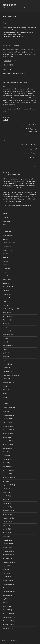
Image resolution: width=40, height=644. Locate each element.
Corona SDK (7, 250)
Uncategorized (7, 382)
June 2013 (6, 496)
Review (5, 357)
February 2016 (7, 441)
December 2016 (8, 430)
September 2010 (8, 591)
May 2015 (6, 452)
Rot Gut (5, 225)
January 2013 (7, 507)
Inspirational (7, 294)
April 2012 (6, 536)
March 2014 (6, 467)
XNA (4, 397)
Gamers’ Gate (29, 98)
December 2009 (8, 617)
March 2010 (6, 610)
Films (4, 272)
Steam (20, 98)
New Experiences (8, 316)
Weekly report (7, 390)
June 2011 (6, 569)
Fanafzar (5, 268)
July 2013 (6, 492)
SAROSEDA (6, 364)
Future (5, 276)
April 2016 (6, 437)
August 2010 (7, 595)
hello (6, 69)
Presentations (7, 346)
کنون (4, 140)
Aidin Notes (9, 5)
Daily (4, 254)
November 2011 (8, 555)
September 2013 (8, 485)
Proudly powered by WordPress (10, 640)
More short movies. (11, 45)
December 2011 (7, 551)
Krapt (6, 65)
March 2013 (6, 503)
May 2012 (6, 533)
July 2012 (6, 525)
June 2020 (6, 411)
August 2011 (6, 566)
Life (4, 302)
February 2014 (7, 470)
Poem (4, 342)
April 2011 (6, 577)
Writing (5, 393)
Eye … (5, 23)
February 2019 (7, 419)
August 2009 (7, 628)
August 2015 (7, 448)
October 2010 (7, 588)
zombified (10, 186)
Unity (4, 386)
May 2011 (6, 573)
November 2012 (8, 514)
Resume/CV (6, 221)
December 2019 (8, 415)
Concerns (6, 246)
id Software (6, 290)
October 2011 (7, 558)
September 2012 (8, 518)
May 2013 (6, 500)
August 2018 (7, 422)
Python (5, 349)
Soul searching (7, 371)
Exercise (5, 261)
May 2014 (6, 463)
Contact (5, 217)
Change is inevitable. (12, 175)
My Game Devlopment (10, 309)
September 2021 (8, 408)
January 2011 (7, 580)
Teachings (6, 379)
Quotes (5, 353)
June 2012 (6, 529)
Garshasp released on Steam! (15, 82)
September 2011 (8, 562)
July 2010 (6, 599)
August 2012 (7, 522)
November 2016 (8, 433)
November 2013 (8, 478)
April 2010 (6, 606)
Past (4, 327)
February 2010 (7, 614)
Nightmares (6, 320)
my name (23, 179)
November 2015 (8, 444)
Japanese (6, 298)
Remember (7, 61)
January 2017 (7, 426)
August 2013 (7, 489)
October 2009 (7, 625)
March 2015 (6, 459)
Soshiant (5, 368)
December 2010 (8, 584)
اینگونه (5, 120)
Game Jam (6, 280)
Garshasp (6, 89)
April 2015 (6, 456)
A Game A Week (8, 235)
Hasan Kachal (7, 287)
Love (4, 305)
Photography (7, 335)
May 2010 (6, 603)
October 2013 (7, 481)
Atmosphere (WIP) (8, 243)
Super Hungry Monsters (10, 375)
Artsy (4, 239)
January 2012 (7, 547)
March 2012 (6, 540)
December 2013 (8, 474)
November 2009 (8, 621)
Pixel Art (5, 338)
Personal (5, 331)
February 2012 (7, 544)
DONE (5, 257)
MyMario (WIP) (7, 313)
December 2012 (8, 511)
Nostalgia (6, 324)
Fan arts (5, 265)
